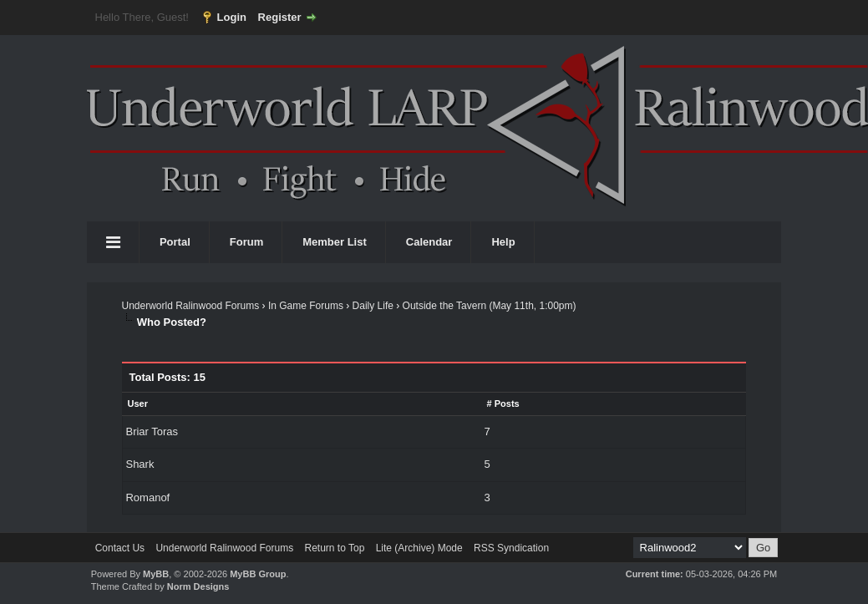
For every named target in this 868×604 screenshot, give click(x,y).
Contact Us (120, 548)
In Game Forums (306, 306)
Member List (335, 242)
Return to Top (334, 548)
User (137, 404)
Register (280, 17)
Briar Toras (152, 431)
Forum (246, 242)
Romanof (147, 497)
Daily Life (373, 306)
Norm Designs (198, 586)
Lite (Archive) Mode (419, 548)
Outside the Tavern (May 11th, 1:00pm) (490, 306)
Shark (140, 464)
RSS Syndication (511, 548)
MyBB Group (258, 574)
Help (503, 242)
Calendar (429, 242)
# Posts (503, 404)
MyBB (156, 574)
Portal (175, 242)
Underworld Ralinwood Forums (190, 306)
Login (232, 17)
